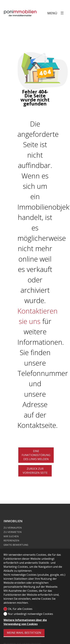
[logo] (20, 13)
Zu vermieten (13, 532)
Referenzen (11, 540)
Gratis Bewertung (16, 545)
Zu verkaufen (13, 528)
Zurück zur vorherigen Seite (35, 471)
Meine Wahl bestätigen (24, 633)
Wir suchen (11, 536)
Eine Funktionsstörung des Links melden (36, 455)
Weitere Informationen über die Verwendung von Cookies (25, 622)
